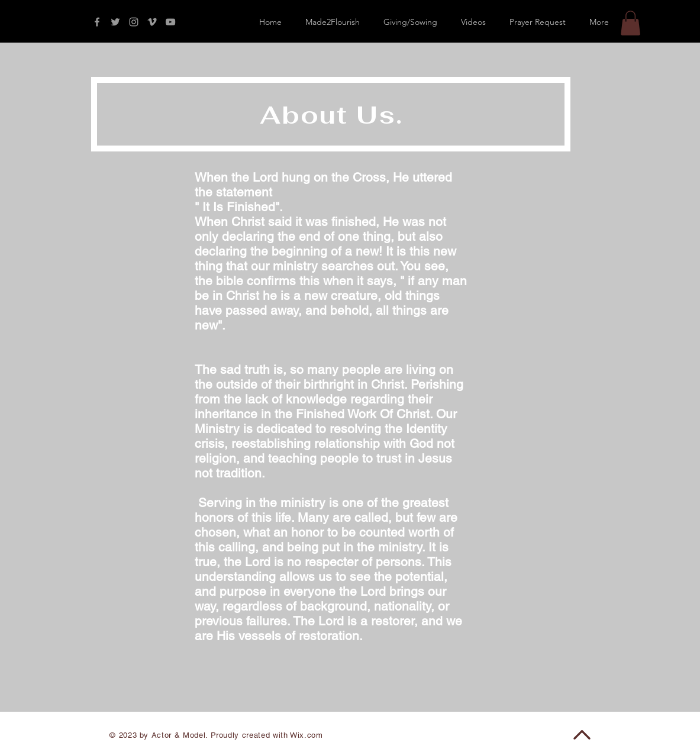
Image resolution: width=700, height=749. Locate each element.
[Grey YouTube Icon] (170, 22)
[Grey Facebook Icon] (97, 22)
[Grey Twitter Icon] (115, 22)
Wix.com (307, 735)
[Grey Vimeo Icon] (152, 22)
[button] (630, 23)
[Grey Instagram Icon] (134, 22)
